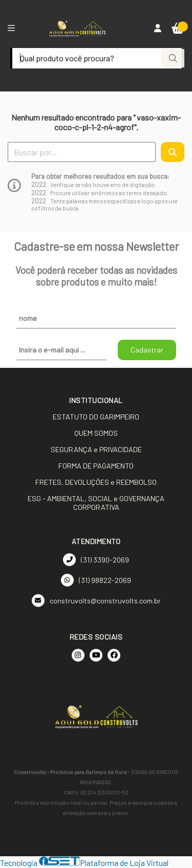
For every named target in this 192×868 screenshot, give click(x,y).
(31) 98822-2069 (96, 580)
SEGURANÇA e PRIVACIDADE (96, 449)
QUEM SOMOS (96, 433)
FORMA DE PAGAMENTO (96, 466)
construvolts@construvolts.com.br (96, 601)
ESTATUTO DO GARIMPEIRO (96, 417)
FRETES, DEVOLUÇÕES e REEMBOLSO (96, 482)
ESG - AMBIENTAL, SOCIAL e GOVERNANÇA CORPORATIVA (96, 503)
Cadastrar (147, 350)
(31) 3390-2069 (96, 560)
